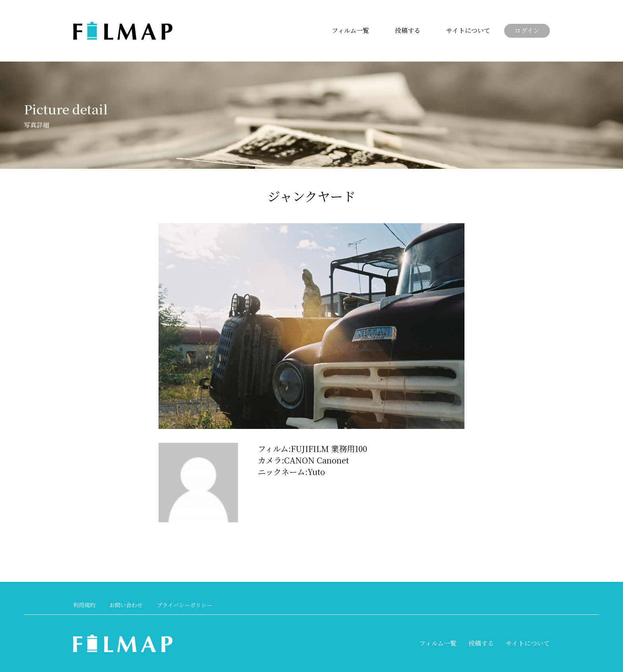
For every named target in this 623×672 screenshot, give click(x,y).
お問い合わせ (126, 605)
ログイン (527, 30)
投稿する (408, 30)
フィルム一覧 (350, 30)
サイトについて (468, 30)
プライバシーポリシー (184, 605)
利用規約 (84, 605)
